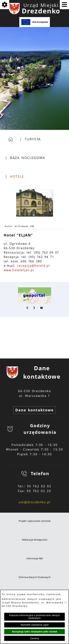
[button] (27, 308)
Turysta (33, 139)
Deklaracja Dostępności (35, 540)
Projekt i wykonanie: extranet (35, 521)
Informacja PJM (35, 558)
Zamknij (34, 638)
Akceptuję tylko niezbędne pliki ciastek (34, 632)
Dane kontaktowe (34, 410)
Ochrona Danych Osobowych (35, 577)
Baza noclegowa (27, 158)
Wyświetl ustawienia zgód (35, 625)
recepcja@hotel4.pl (33, 266)
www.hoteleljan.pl (19, 270)
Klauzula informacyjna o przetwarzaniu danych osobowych (34, 617)
